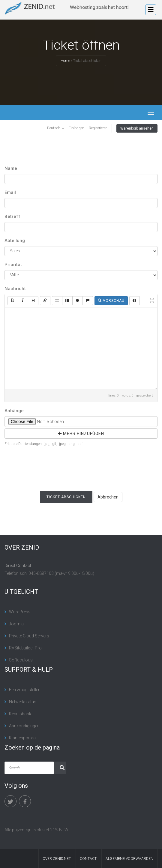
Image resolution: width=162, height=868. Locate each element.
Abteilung (15, 241)
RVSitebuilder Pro (25, 648)
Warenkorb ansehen (137, 128)
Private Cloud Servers (29, 636)
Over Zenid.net (57, 859)
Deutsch (56, 128)
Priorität (13, 265)
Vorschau (111, 301)
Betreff (12, 216)
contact (88, 859)
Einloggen (76, 128)
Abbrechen (108, 497)
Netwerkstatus (23, 702)
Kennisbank (20, 714)
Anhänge (14, 411)
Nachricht (15, 289)
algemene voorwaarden (129, 859)
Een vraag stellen (25, 690)
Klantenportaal (23, 738)
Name (11, 168)
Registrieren (98, 128)
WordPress (20, 612)
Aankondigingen (24, 726)
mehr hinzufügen (81, 434)
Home (65, 61)
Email (10, 192)
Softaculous (21, 660)
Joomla (16, 624)
